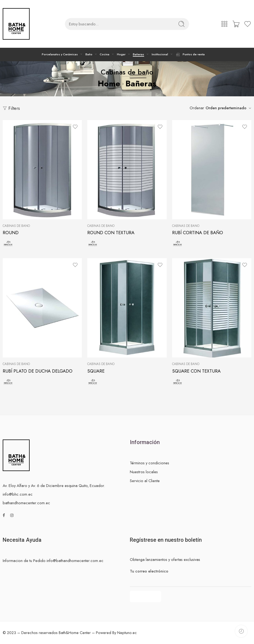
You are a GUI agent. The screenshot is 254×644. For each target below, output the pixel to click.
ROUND (11, 233)
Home (109, 84)
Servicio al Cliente (145, 481)
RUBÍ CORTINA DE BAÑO (198, 233)
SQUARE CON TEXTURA (196, 371)
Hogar (121, 54)
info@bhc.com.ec (18, 494)
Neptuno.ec (127, 633)
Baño (89, 54)
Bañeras (138, 54)
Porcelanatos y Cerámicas (60, 54)
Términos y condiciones (149, 463)
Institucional (160, 54)
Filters (11, 108)
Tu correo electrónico (191, 571)
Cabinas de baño (16, 226)
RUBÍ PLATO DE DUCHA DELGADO (38, 371)
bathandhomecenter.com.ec (26, 503)
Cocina (105, 54)
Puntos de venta (190, 54)
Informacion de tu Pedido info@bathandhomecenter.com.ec (53, 560)
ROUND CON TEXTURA (111, 233)
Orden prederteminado (226, 108)
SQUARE (96, 371)
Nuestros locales (144, 472)
